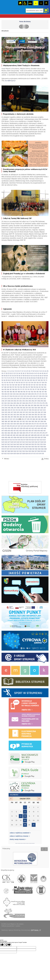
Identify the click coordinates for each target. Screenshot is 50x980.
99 (15, 380)
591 (18, 451)
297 (15, 408)
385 (3, 422)
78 (17, 378)
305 (39, 408)
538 (42, 442)
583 (39, 449)
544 (15, 444)
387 (9, 422)
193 (32, 392)
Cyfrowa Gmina (25, 640)
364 (33, 417)
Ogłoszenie (7, 309)
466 (15, 433)
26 (2, 373)
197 (43, 392)
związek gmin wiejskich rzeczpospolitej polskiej (43, 878)
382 (40, 419)
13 (24, 371)
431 (46, 426)
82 (25, 378)
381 (37, 419)
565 (33, 447)
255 (30, 401)
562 (24, 447)
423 (22, 426)
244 (42, 399)
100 (18, 380)
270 (30, 403)
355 (6, 417)
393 (27, 422)
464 (9, 433)
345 (21, 415)
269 (27, 403)
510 (6, 440)
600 (45, 451)
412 (38, 424)
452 (17, 431)
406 (21, 424)
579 (28, 449)
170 (19, 389)
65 (38, 376)
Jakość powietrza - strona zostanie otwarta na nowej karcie (25, 565)
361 (24, 417)
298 (18, 408)
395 (33, 422)
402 (9, 424)
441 (30, 428)
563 (27, 447)
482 (14, 435)
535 (33, 442)
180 (43, 389)
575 (17, 449)
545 (18, 444)
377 (25, 419)
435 (12, 428)
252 (21, 401)
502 (27, 438)
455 (27, 431)
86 (34, 378)
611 (32, 454)
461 (45, 431)
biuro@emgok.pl (10, 81)
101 (20, 380)
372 (11, 419)
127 (40, 383)
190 (24, 392)
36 (24, 373)
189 (21, 392)
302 (30, 408)
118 (17, 383)
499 (18, 438)
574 (14, 449)
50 (7, 376)
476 (43, 433)
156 (27, 387)
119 (19, 383)
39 (30, 373)
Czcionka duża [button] (46, 3)
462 (3, 433)
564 (30, 447)
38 (28, 373)
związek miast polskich (5, 890)
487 (29, 435)
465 (12, 433)
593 (24, 451)
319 (33, 410)
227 (37, 396)
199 (3, 394)
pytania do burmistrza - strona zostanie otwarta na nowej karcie (25, 745)
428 (37, 426)
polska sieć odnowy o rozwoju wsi (13, 914)
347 (27, 415)
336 (39, 412)
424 (25, 426)
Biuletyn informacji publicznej (25, 487)
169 (16, 389)
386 (6, 422)
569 (45, 447)
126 (38, 383)
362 (27, 417)
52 (11, 376)
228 (40, 396)
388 (12, 422)
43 (38, 373)
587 (6, 451)
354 (3, 417)
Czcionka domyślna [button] (36, 3)
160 (37, 387)
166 (8, 389)
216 (5, 396)
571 (5, 449)
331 (24, 412)
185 (11, 392)
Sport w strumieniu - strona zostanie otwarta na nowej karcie (25, 692)
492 (44, 435)
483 (17, 435)
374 (17, 419)
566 (36, 447)
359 (18, 417)
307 (45, 408)
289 (38, 405)
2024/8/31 (33, 843)
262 (6, 403)
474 (38, 433)
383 (43, 419)
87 (36, 378)
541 (6, 444)
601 (3, 454)
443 (36, 428)
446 (45, 428)
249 (12, 401)
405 (18, 424)
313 (17, 410)
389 (15, 422)
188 (19, 392)
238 (24, 399)
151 (13, 387)
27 (4, 373)
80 (21, 378)
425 (28, 426)
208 (29, 394)
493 (47, 435)
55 (17, 376)
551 (36, 444)
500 (21, 438)
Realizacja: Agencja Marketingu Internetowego (16, 930)
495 (6, 438)
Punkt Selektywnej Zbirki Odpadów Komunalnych (25, 524)
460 (42, 431)
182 (3, 392)
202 (11, 394)
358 (15, 417)
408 (27, 424)
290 (41, 405)
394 (30, 422)
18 (33, 371)
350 (36, 415)
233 (9, 399)
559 (15, 447)
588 (9, 451)
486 (26, 435)
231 (3, 399)
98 (13, 380)
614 (40, 454)
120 (22, 383)
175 (31, 389)
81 (23, 378)
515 (19, 440)
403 (12, 424)
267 (21, 403)
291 (44, 405)
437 (18, 428)
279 (8, 405)
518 (27, 440)
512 (11, 440)
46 (45, 373)
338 (45, 412)
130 (3, 385)
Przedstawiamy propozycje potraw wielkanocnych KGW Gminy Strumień (25, 170)
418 (8, 426)
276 (46, 403)
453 (21, 431)
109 (42, 380)
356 (9, 417)
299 (21, 408)
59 (26, 376)
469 (24, 433)
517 (24, 440)
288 (35, 405)
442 (33, 428)
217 (8, 396)
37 (26, 373)
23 (43, 371)
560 (18, 447)
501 (24, 438)
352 (42, 415)
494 (3, 438)
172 (23, 389)
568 (42, 447)
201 (8, 394)
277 (3, 405)
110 (44, 380)
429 (40, 426)
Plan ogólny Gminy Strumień (25, 504)
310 (9, 410)
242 (35, 399)
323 (44, 410)
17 (31, 371)
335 (36, 412)
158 (32, 387)
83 (28, 378)
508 (45, 438)
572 (8, 449)
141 (32, 385)
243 (38, 399)
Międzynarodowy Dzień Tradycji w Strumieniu (21, 65)
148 (5, 387)
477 (46, 433)
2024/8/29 (30, 843)
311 (11, 410)
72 (6, 378)
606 (18, 454)
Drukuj (46, 459)
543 (12, 444)
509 (3, 440)
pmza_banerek (25, 772)
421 (16, 426)
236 (18, 399)
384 (46, 419)
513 (14, 440)
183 (5, 392)
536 (36, 442)
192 (29, 392)
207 (26, 394)
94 (5, 380)
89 (40, 378)
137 (21, 385)
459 (39, 431)
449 (9, 431)
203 (14, 394)
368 (45, 417)
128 (43, 383)
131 (5, 385)
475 (41, 433)
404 (15, 424)
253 (24, 401)
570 (3, 449)
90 (43, 378)
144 (40, 385)
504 (33, 438)
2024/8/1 (16, 843)
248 (9, 401)
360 (21, 417)
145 (43, 385)
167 (11, 389)
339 (3, 415)
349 (33, 415)
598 (39, 451)
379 (31, 419)
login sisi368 (49, 1)
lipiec (11, 799)
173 (26, 389)
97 (11, 380)
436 (15, 428)
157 (29, 387)
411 (35, 424)
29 (9, 373)
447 (3, 431)
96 (9, 380)
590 (15, 451)
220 (16, 396)
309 (6, 410)
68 (45, 376)
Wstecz (7, 459)
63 (34, 376)
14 (26, 371)
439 (24, 428)
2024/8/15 (25, 843)
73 (8, 378)
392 (24, 422)
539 (45, 442)
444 (39, 428)
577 (22, 449)
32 (15, 373)
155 (24, 387)
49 (5, 376)
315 (22, 410)
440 (27, 428)
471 (30, 433)
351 (39, 415)
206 (23, 394)
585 (45, 449)
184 (8, 392)
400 (3, 424)
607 (21, 454)
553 (42, 444)
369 (3, 419)
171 (21, 389)
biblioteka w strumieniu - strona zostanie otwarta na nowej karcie (25, 681)
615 (43, 454)
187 (16, 392)
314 (19, 410)
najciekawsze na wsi (25, 758)
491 (41, 435)
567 (39, 447)
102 (23, 380)
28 (7, 373)
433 (6, 428)
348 (30, 415)
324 (3, 412)
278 (5, 405)
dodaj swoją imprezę (18, 839)
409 (30, 424)
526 (6, 442)
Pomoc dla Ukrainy (25, 22)
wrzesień (39, 799)
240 (30, 399)
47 (47, 373)
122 (27, 383)
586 (3, 451)
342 (12, 415)
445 (42, 428)
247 (6, 401)
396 (36, 422)
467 (18, 433)
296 (12, 408)
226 (34, 396)
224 (28, 396)
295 (9, 408)
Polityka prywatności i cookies (11, 926)
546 (21, 444)
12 (22, 371)
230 (46, 396)
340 (6, 415)
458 (36, 431)
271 (32, 403)
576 (19, 449)
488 (32, 435)
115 (10, 383)
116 (12, 383)
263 (9, 403)
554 (45, 444)
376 (23, 419)
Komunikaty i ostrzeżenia (25, 589)
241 (33, 399)
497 (12, 438)
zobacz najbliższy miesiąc (20, 836)
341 (9, 415)
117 (14, 383)
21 (39, 371)
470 (27, 433)
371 (8, 419)
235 (15, 399)
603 (9, 454)
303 (33, 408)
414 (43, 424)
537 (39, 442)
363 (30, 417)
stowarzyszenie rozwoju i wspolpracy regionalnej (22, 878)
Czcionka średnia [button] (41, 3)
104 (28, 380)
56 (19, 376)
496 (9, 438)
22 (41, 371)
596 (33, 451)
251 (18, 401)
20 (37, 371)
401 (6, 424)
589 (12, 451)
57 (22, 376)
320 (36, 410)
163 (45, 387)
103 (25, 380)
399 (45, 422)
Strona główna (20, 3)
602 (6, 454)
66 (41, 376)
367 (42, 417)
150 (11, 387)
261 (3, 403)
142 (34, 385)
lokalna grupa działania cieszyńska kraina (8, 878)
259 (42, 401)
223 (25, 396)
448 (6, 431)
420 (13, 426)
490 (38, 435)
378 (28, 419)
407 (24, 424)
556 (6, 447)
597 (36, 451)
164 (3, 389)
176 (33, 389)
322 (41, 410)
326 (9, 412)
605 (15, 454)
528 (12, 442)
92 (47, 378)
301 (27, 408)
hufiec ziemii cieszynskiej (13, 902)
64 (36, 376)
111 (46, 380)
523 (41, 440)
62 (32, 376)
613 (37, 454)
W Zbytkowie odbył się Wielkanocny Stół (19, 350)
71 (4, 378)
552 (38, 444)
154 (21, 387)
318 (30, 410)
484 (20, 435)
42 (36, 373)
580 (31, 449)
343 (15, 415)
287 (32, 405)
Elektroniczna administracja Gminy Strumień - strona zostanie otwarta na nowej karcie (25, 658)
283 (20, 405)
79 (19, 378)
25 (47, 371)
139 (27, 385)
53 (13, 376)
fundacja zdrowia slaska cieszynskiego (40, 890)
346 (24, 415)
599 (42, 451)
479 (6, 435)
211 (38, 394)
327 (12, 412)
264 (12, 403)
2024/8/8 (19, 843)
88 (38, 378)
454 (24, 431)
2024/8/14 (22, 843)
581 (33, 449)
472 (32, 433)
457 (33, 431)
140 (29, 385)
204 (17, 394)
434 (9, 428)
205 (20, 394)
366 (39, 417)
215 (3, 396)
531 (21, 442)
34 (19, 373)
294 (6, 408)
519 (30, 440)
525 (3, 442)
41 (34, 373)
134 (13, 385)
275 (43, 403)
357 (12, 417)
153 (18, 387)
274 (41, 403)
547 (24, 444)
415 (46, 424)
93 (2, 380)
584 (42, 449)
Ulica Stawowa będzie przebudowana (18, 286)
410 (33, 424)
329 (18, 412)
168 (13, 389)
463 (6, 433)
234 (12, 399)
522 (38, 440)
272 (35, 403)
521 (35, 440)
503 (30, 438)
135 (16, 385)
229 (43, 396)
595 (30, 451)
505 (36, 438)
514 (16, 440)
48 (2, 376)
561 (21, 447)
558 (12, 447)
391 (21, 422)
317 (27, 410)
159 (35, 387)
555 (3, 447)
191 (27, 392)
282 (17, 405)
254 (27, 401)
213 (43, 394)
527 (9, 442)
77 (16, 378)
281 (14, 405)
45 (43, 373)
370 (6, 419)
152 (16, 387)
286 (29, 405)
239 (27, 399)
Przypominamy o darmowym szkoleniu (18, 114)
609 (27, 454)
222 (22, 396)
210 (35, 394)
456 (30, 431)
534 (30, 442)
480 (8, 435)
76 (14, 378)
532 (24, 442)
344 (18, 415)
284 (23, 405)
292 (47, 405)
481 (11, 435)
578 (25, 449)
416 (3, 426)
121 (24, 383)
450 (12, 431)
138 (24, 385)
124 (32, 383)
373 (14, 419)
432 (3, 428)
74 (10, 378)
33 (17, 373)
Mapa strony (30, 3)
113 (5, 383)
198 (45, 392)
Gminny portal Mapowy (25, 544)
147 (3, 387)
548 (27, 444)
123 (29, 383)
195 (37, 392)
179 (41, 389)
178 (38, 389)
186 (14, 392)
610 (30, 454)
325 (6, 412)
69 (47, 376)
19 (35, 371)
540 (3, 444)
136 (19, 385)
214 (46, 394)
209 (32, 394)
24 (45, 371)
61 (30, 376)
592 (21, 451)
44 (40, 373)
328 (15, 412)
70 (2, 378)
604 (12, 454)
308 (3, 410)
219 (13, 396)
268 (24, 403)
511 (8, 440)
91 (45, 378)
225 (31, 396)
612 (35, 454)
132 (8, 385)
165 (5, 389)
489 (35, 435)
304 (36, 408)
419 (11, 426)
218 (11, 396)
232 (6, 399)
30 (11, 373)
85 (32, 378)
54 (15, 376)
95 (7, 380)
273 (38, 403)
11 (21, 371)
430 (43, 426)
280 (11, 405)
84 (30, 378)
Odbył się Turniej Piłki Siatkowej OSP (17, 218)
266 (18, 403)
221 (19, 396)
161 (40, 387)
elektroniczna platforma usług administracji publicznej (25, 733)
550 (33, 444)
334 (33, 412)
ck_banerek (25, 787)
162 (42, 387)
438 (21, 428)
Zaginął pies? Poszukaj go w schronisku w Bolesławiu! (24, 273)
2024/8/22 (27, 843)
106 (34, 380)
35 (21, 373)
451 (15, 431)
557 (9, 447)
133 (10, 385)
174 (28, 389)
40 (32, 373)
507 (42, 438)
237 (21, 399)
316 (25, 410)
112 (2, 383)
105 (31, 380)
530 (18, 442)
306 (42, 408)
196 (40, 392)
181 (46, 389)
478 (3, 435)
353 (45, 415)
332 (27, 412)
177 (36, 389)
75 (12, 378)
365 (36, 417)
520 (32, 440)
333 (30, 412)
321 (38, 410)
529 (15, 442)
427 (34, 426)
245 (45, 399)
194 (35, 392)
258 (39, 401)
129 (45, 383)
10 (19, 371)
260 (45, 401)
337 (42, 412)
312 (14, 410)
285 (26, 405)
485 (23, 435)
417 (5, 426)
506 (39, 438)
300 (24, 408)
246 (3, 401)
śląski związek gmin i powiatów (33, 878)
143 (37, 385)
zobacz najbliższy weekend (20, 833)
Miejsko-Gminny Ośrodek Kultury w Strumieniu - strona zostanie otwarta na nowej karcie (25, 670)
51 (9, 376)
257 (36, 401)
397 (39, 422)
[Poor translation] (8, 945)
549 (30, 444)
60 (28, 376)
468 (21, 433)
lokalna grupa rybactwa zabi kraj (22, 890)
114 (7, 383)
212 (40, 394)
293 (3, 408)
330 (21, 412)
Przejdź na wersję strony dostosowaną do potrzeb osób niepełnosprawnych (25, 3)
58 (24, 376)
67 (43, 376)
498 (15, 438)
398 (42, 422)
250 (15, 401)
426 (31, 426)
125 (35, 383)
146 (45, 385)
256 (33, 401)
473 (35, 433)
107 (36, 380)
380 (34, 419)
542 (9, 444)
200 (6, 394)
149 (8, 387)
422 (19, 426)
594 (27, 451)
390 (18, 422)
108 (39, 380)
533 (27, 442)
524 (44, 440)
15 (28, 371)
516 (22, 440)
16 (30, 371)
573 (11, 449)
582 (36, 449)
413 (40, 424)
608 (24, 454)
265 (15, 403)
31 (13, 373)
